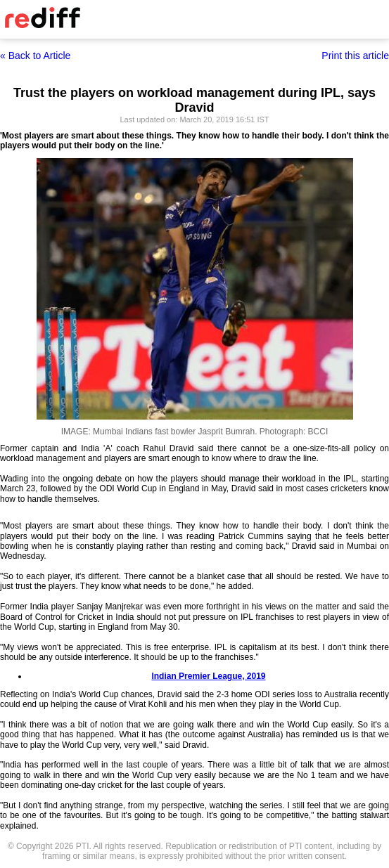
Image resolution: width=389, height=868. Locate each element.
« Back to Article (35, 56)
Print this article (355, 56)
